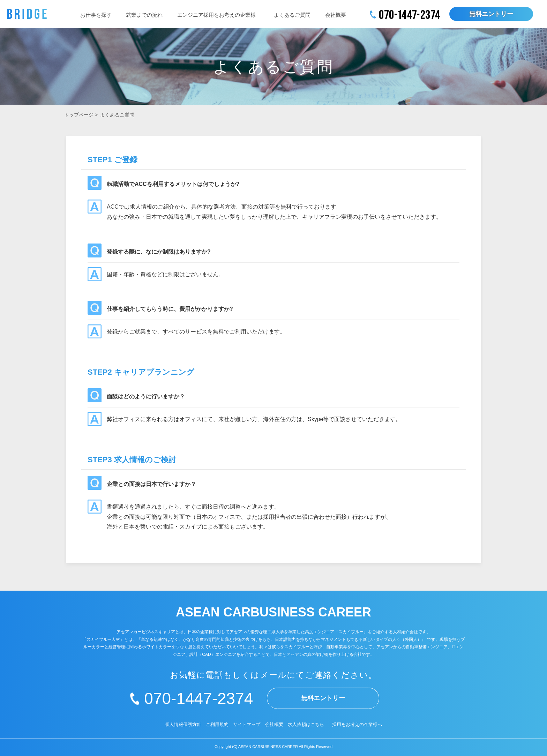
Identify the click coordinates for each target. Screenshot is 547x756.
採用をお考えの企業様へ (357, 724)
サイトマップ (247, 724)
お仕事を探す (96, 15)
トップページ (79, 115)
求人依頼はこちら (306, 724)
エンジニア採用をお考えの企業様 (216, 15)
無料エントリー (491, 14)
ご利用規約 (217, 724)
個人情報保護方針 (183, 724)
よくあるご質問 (292, 15)
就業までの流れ (144, 15)
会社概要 (336, 15)
